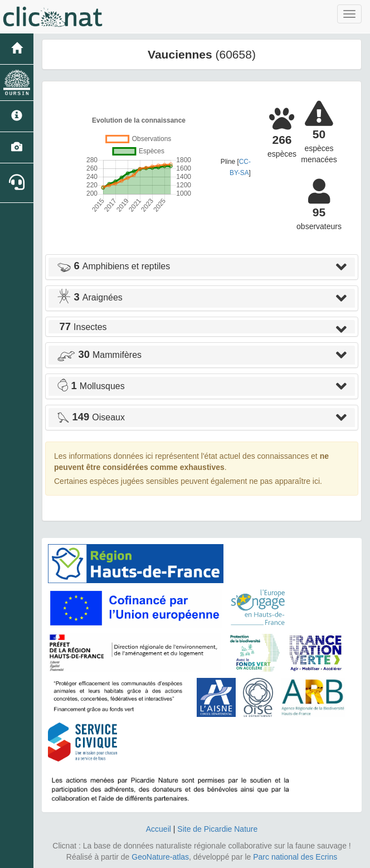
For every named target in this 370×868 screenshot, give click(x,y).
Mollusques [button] (91, 386)
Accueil (159, 829)
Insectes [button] (82, 327)
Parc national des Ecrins (295, 857)
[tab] (202, 267)
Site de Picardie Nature (217, 829)
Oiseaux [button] (91, 417)
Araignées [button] (90, 297)
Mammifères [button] (99, 355)
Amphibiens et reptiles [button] (113, 266)
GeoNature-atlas (160, 857)
